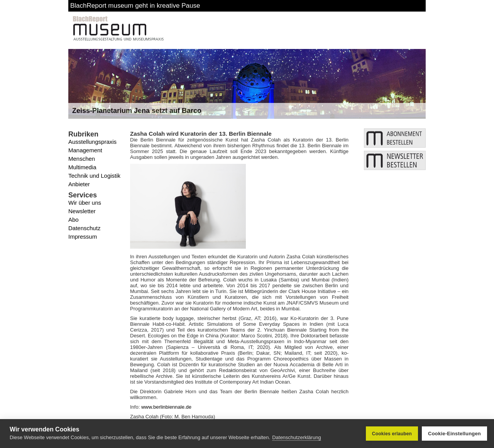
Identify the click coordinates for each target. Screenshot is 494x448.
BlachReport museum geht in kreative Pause (135, 6)
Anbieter (79, 184)
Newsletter (82, 211)
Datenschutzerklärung (296, 437)
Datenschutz (84, 228)
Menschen (82, 159)
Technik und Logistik (94, 176)
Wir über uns (85, 203)
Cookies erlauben (392, 434)
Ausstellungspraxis (92, 142)
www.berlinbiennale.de (166, 407)
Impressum (83, 237)
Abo (74, 220)
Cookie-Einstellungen (454, 434)
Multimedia (82, 167)
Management (85, 150)
